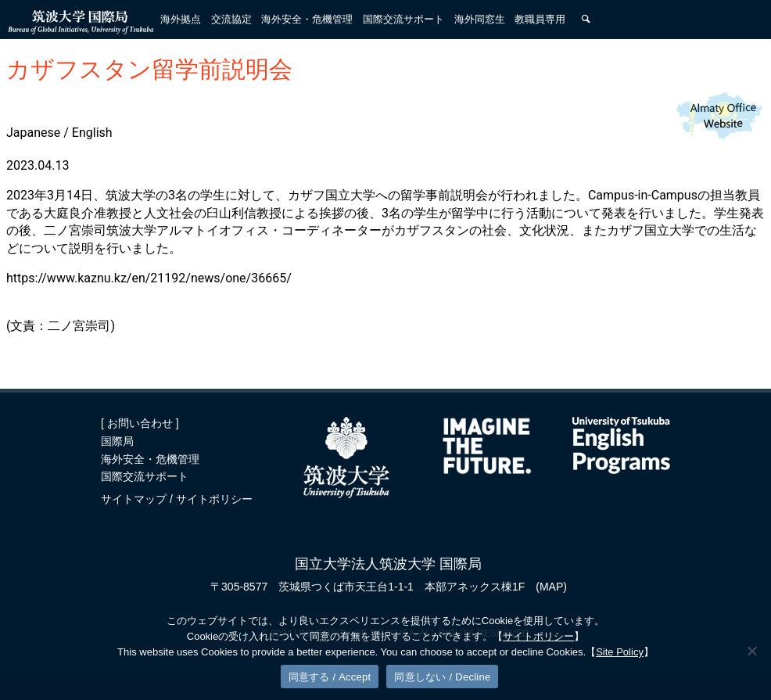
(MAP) (551, 587)
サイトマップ (135, 499)
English (92, 133)
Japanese (33, 133)
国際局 (117, 441)
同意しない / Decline (442, 677)
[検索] (586, 20)
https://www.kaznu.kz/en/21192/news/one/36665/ (149, 278)
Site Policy (620, 652)
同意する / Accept (330, 677)
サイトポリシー (214, 499)
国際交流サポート (145, 476)
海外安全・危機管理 (150, 459)
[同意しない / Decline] (751, 651)
